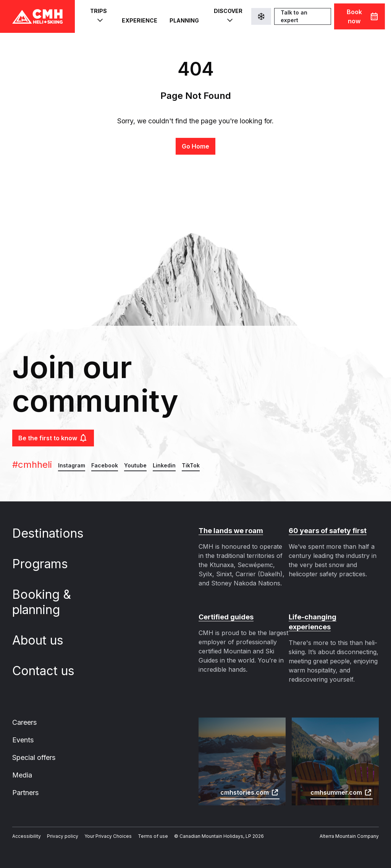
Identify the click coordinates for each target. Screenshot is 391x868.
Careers (25, 712)
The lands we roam (230, 531)
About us (45, 640)
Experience (140, 17)
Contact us (51, 671)
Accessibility (26, 828)
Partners (26, 784)
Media (22, 766)
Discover (227, 16)
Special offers (35, 748)
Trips (99, 16)
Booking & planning (44, 602)
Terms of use (149, 828)
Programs (47, 564)
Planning (183, 17)
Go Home (195, 146)
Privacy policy (61, 828)
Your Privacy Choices (105, 828)
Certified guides (225, 617)
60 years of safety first (327, 531)
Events (23, 730)
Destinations (55, 533)
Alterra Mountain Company (350, 828)
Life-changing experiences (334, 617)
